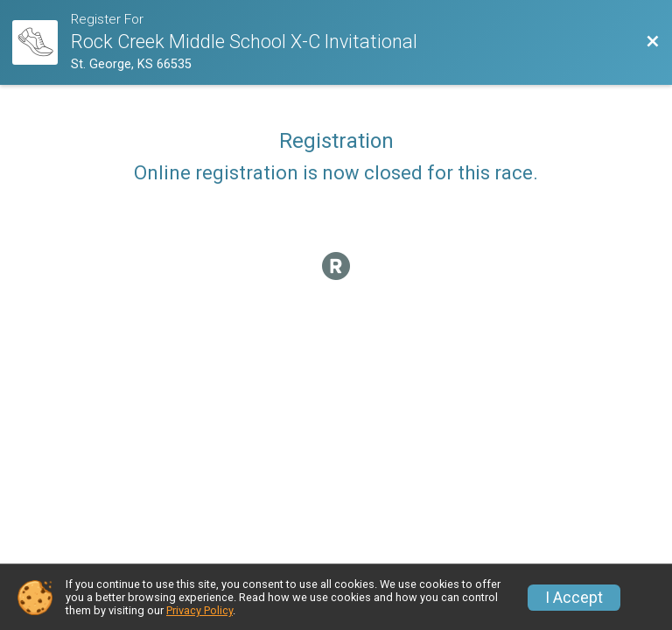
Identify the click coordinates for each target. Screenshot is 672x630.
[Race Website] (42, 43)
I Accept (574, 598)
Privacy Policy (199, 610)
